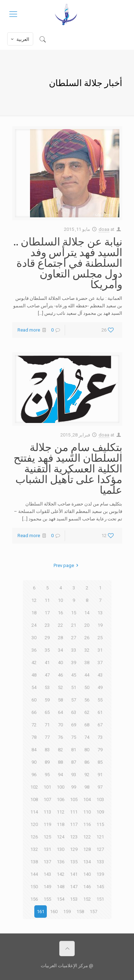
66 (34, 712)
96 (34, 775)
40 (60, 663)
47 (47, 675)
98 (87, 787)
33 (74, 650)
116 (87, 824)
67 (100, 725)
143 (47, 874)
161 (41, 912)
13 (100, 613)
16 (60, 613)
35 (47, 650)
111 (74, 812)
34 (60, 650)
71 (47, 725)
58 (60, 700)
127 (100, 849)
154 (61, 899)
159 (67, 912)
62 (87, 712)
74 (87, 737)
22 (60, 625)
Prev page (67, 565)
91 (100, 775)
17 (47, 613)
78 (34, 737)
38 (87, 663)
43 (100, 675)
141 (74, 874)
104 (87, 799)
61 (100, 712)
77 (47, 737)
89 (47, 762)
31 (100, 650)
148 (61, 887)
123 (74, 837)
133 (100, 862)
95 (47, 775)
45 (74, 675)
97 (100, 787)
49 (100, 687)
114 (34, 812)
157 (93, 912)
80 (87, 750)
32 (87, 650)
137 (47, 862)
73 (100, 737)
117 (74, 824)
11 (47, 600)
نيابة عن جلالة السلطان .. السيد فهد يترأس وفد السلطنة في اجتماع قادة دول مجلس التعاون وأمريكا (68, 263)
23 (47, 625)
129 (74, 849)
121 (100, 837)
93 (74, 775)
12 (34, 600)
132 (34, 849)
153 (74, 899)
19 (100, 625)
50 (87, 687)
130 (61, 849)
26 (87, 638)
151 (100, 899)
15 (74, 613)
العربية (19, 39)
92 (87, 775)
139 (100, 874)
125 (47, 837)
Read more (29, 330)
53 (47, 687)
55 (100, 700)
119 (47, 824)
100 (61, 787)
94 (60, 775)
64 (60, 712)
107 (47, 799)
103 (100, 799)
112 (61, 812)
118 (61, 824)
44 (87, 675)
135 (74, 862)
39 (74, 663)
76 (60, 737)
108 (34, 799)
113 (47, 812)
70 (60, 725)
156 (34, 899)
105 (74, 799)
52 (60, 687)
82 (60, 750)
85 (100, 762)
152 (87, 899)
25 (100, 638)
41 (47, 663)
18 (34, 613)
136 (61, 862)
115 (100, 824)
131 (47, 849)
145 (100, 887)
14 (87, 613)
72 (34, 725)
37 (100, 663)
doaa (104, 229)
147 (74, 887)
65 (47, 712)
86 (87, 762)
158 (80, 912)
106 (61, 799)
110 (87, 812)
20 (87, 625)
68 (87, 725)
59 (47, 700)
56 (87, 700)
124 (61, 837)
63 (74, 712)
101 (47, 787)
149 (47, 887)
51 (74, 687)
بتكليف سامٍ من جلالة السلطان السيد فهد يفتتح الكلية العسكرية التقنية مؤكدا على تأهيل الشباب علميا (68, 468)
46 (60, 675)
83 (47, 750)
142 (61, 874)
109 (100, 812)
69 (74, 725)
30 (34, 638)
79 (100, 750)
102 (34, 787)
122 (87, 837)
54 (34, 687)
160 (54, 912)
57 (74, 700)
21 (74, 625)
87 (74, 762)
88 (60, 762)
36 (34, 650)
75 (74, 737)
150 (34, 887)
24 (34, 625)
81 (74, 750)
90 (34, 762)
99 (74, 787)
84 (34, 750)
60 (34, 700)
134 (87, 862)
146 (87, 887)
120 (34, 824)
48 (34, 675)
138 (34, 862)
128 (87, 849)
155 (47, 899)
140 (87, 874)
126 (34, 837)
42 (34, 663)
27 (74, 638)
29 (47, 638)
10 (60, 600)
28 (60, 638)
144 (34, 874)
